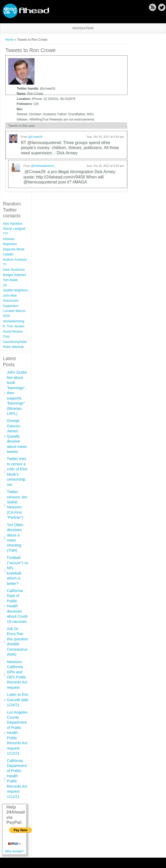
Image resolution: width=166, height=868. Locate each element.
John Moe (10, 296)
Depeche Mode (14, 249)
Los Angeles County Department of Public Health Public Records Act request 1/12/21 (17, 733)
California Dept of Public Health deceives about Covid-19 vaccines (18, 606)
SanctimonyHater (15, 342)
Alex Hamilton (13, 224)
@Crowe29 (35, 137)
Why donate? (14, 851)
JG (5, 285)
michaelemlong (14, 321)
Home (9, 40)
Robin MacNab (13, 347)
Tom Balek (10, 280)
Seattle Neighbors (15, 290)
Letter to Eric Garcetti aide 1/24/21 (18, 700)
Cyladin (8, 254)
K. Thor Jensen (14, 326)
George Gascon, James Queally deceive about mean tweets (17, 436)
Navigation (83, 28)
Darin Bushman (14, 270)
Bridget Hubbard (14, 275)
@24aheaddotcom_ (43, 166)
